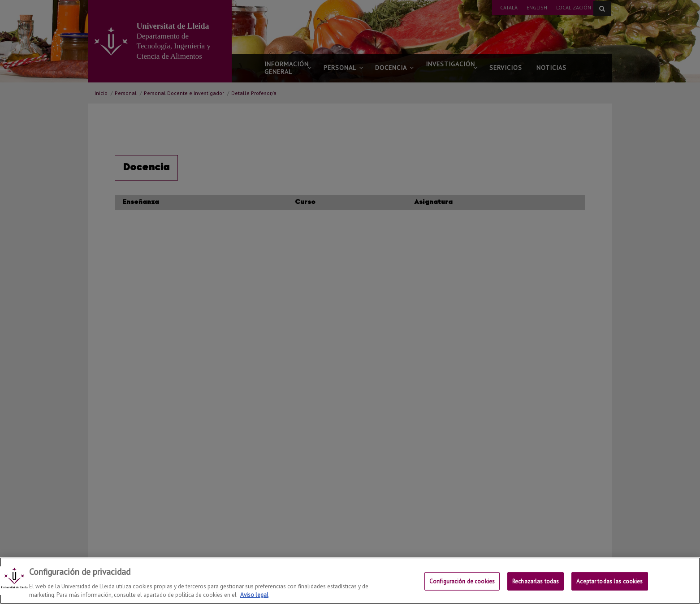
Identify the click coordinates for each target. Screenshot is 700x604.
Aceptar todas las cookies (609, 581)
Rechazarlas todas (536, 581)
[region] (350, 581)
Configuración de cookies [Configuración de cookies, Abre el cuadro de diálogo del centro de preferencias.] (462, 581)
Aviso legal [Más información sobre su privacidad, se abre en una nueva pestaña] (254, 595)
